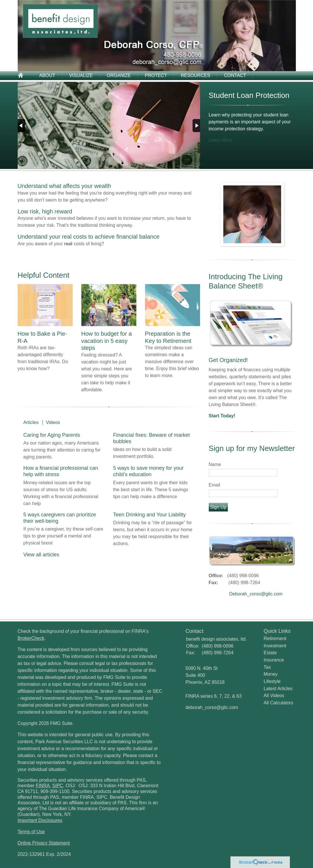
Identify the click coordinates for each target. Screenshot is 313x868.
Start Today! (222, 416)
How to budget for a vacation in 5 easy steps (107, 341)
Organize (119, 75)
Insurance (274, 660)
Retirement (275, 638)
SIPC (58, 786)
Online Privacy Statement (44, 843)
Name (215, 464)
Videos (53, 422)
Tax (267, 667)
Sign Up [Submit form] (218, 507)
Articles (31, 422)
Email (215, 485)
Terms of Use (31, 832)
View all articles (41, 555)
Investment (275, 646)
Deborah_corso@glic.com (256, 594)
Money (271, 674)
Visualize (81, 75)
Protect (156, 75)
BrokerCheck (31, 638)
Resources (195, 75)
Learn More (221, 140)
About (47, 75)
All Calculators (279, 703)
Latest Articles (278, 689)
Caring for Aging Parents (52, 435)
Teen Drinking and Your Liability (150, 515)
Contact (235, 75)
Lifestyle (272, 681)
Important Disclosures (40, 820)
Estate (270, 653)
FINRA (43, 786)
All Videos (274, 696)
